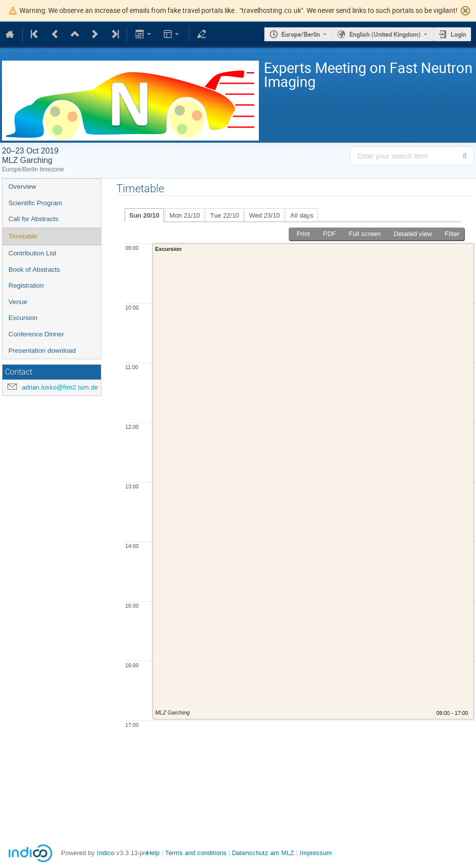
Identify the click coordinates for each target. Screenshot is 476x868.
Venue (18, 302)
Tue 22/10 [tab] (225, 215)
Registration (26, 285)
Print (303, 234)
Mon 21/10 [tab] (185, 215)
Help (153, 853)
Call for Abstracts (34, 219)
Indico (106, 853)
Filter (452, 234)
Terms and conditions (196, 853)
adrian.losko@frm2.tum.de (60, 387)
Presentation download (42, 351)
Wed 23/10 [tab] (264, 215)
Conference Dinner (36, 334)
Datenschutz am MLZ (263, 853)
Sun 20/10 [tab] (144, 215)
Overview (22, 187)
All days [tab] (302, 215)
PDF (329, 234)
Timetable (23, 236)
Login (458, 34)
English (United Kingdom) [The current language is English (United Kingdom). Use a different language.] (385, 34)
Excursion (23, 318)
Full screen (365, 234)
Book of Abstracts (34, 270)
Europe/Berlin (301, 34)
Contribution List (32, 253)
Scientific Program (35, 203)
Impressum (316, 853)
